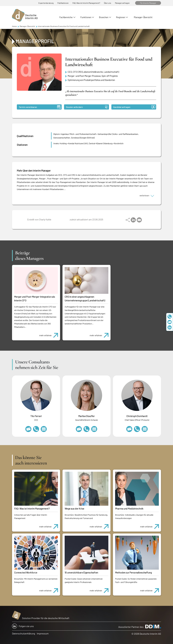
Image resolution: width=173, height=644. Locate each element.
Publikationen (63, 3)
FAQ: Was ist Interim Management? (86, 3)
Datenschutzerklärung (24, 633)
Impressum (43, 633)
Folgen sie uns (23, 626)
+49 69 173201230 (170, 317)
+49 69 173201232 (137, 429)
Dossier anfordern (87, 107)
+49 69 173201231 (36, 429)
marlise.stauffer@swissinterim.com (79, 429)
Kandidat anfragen (134, 107)
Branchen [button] (104, 17)
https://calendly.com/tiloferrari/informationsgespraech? (44, 429)
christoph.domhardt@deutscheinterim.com (129, 429)
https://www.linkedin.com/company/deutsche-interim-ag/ (170, 327)
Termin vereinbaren (40, 107)
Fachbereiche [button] (66, 17)
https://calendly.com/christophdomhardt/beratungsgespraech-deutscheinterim (145, 429)
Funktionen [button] (86, 17)
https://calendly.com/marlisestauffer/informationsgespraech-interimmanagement (94, 429)
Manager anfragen (122, 3)
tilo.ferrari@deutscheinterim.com (28, 429)
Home (14, 26)
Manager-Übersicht (143, 17)
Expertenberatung (46, 3)
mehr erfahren (50, 334)
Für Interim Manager (148, 3)
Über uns (108, 3)
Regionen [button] (121, 17)
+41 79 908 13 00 (86, 429)
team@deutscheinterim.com (170, 322)
